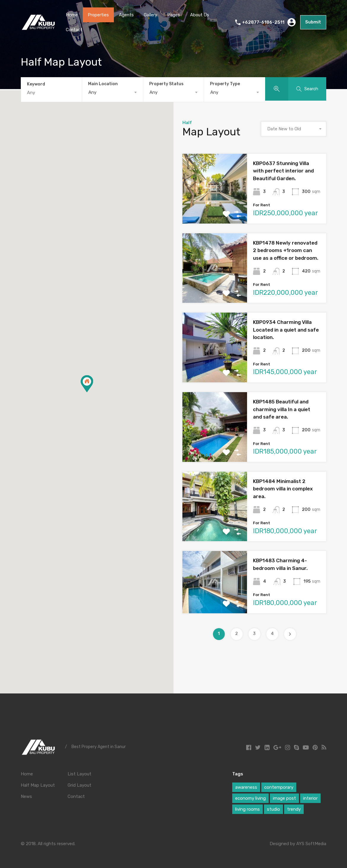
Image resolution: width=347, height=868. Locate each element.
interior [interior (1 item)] (310, 797)
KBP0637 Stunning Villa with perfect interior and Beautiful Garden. (283, 170)
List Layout (79, 773)
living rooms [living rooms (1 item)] (247, 808)
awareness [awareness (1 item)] (246, 786)
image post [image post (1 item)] (284, 797)
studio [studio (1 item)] (273, 808)
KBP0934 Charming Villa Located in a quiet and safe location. (286, 329)
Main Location (103, 84)
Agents (127, 15)
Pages (175, 15)
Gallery (151, 15)
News (26, 796)
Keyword (36, 84)
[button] (87, 383)
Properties (99, 15)
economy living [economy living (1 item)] (250, 797)
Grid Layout (79, 784)
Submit (314, 22)
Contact (74, 30)
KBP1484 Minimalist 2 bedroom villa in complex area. (283, 488)
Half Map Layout (38, 784)
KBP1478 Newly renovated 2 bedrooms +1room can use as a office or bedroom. (286, 250)
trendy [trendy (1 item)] (294, 808)
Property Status (166, 84)
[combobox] (113, 92)
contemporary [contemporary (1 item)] (279, 786)
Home (72, 15)
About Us (201, 15)
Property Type (225, 84)
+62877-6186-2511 (264, 22)
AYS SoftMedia (311, 843)
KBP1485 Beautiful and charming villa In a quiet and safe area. (282, 409)
